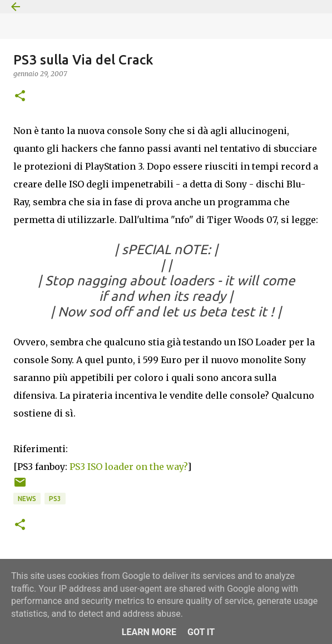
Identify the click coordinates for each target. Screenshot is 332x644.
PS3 (55, 499)
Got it (201, 632)
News (27, 499)
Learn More (149, 632)
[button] (20, 96)
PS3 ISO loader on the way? (128, 467)
